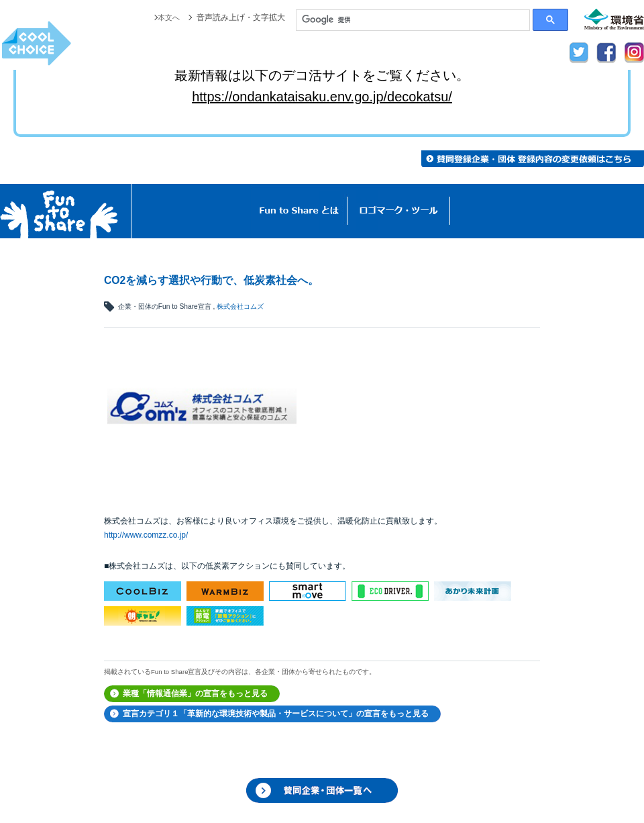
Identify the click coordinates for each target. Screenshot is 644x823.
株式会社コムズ (240, 306)
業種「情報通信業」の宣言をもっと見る (195, 693)
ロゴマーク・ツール (399, 211)
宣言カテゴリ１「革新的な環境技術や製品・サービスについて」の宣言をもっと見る (276, 714)
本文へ (168, 17)
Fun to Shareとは (299, 211)
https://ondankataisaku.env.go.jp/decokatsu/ (322, 97)
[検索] (413, 20)
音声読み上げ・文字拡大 (241, 17)
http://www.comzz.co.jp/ (146, 535)
